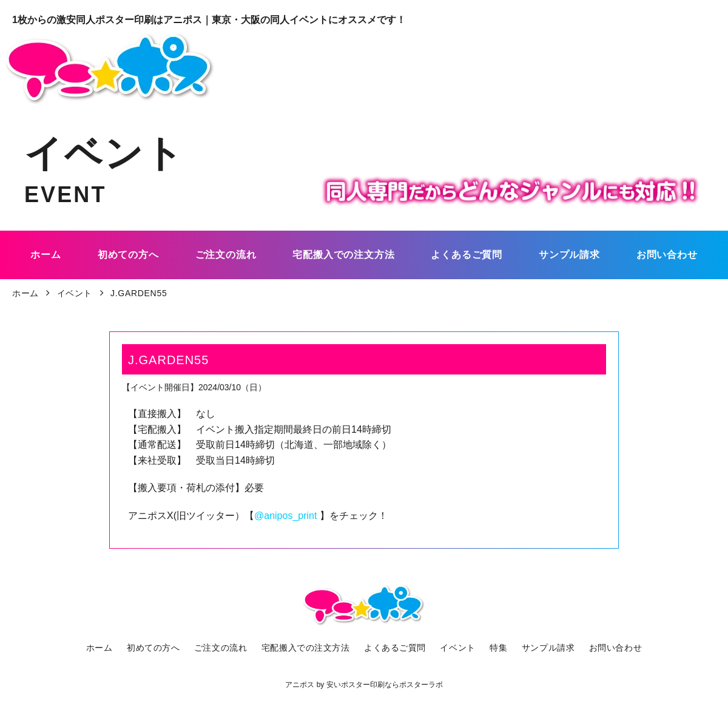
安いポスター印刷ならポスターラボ (385, 685)
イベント (457, 648)
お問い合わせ (608, 648)
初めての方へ (158, 648)
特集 (495, 648)
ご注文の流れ (224, 648)
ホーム (106, 648)
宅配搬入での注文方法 (307, 648)
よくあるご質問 (395, 648)
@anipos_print (287, 516)
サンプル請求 (543, 648)
